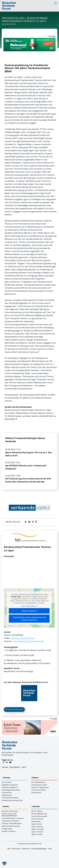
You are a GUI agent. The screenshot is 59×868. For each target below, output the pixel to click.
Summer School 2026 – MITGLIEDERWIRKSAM (10, 815)
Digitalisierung (7, 795)
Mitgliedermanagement (10, 785)
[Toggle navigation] (56, 3)
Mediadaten (15, 767)
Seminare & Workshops (10, 811)
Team (50, 849)
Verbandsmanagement (10, 787)
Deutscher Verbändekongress (12, 823)
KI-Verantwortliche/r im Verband (13, 818)
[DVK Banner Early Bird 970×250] (29, 39)
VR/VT (24, 767)
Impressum (26, 849)
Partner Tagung (37, 811)
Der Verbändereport (38, 782)
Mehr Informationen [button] (29, 606)
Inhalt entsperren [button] (29, 611)
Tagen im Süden (37, 834)
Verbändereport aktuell (39, 785)
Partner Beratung (37, 819)
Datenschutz (16, 849)
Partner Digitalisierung (39, 814)
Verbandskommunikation (10, 798)
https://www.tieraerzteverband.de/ (28, 641)
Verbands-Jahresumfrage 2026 (12, 800)
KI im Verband (6, 782)
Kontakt (5, 767)
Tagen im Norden (37, 832)
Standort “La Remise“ (9, 831)
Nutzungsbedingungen (39, 849)
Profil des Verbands (14, 709)
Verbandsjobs (36, 821)
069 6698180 (17, 635)
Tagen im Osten (37, 824)
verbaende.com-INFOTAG (10, 821)
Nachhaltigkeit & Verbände (11, 790)
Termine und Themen (39, 790)
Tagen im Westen (37, 827)
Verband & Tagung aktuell (40, 787)
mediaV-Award (36, 793)
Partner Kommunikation (39, 816)
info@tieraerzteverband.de (23, 638)
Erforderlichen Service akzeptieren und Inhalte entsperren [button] (29, 619)
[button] (4, 864)
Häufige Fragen (7, 829)
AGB (9, 849)
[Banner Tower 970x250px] (29, 722)
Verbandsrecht (7, 793)
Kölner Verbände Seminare (11, 826)
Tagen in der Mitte (38, 829)
